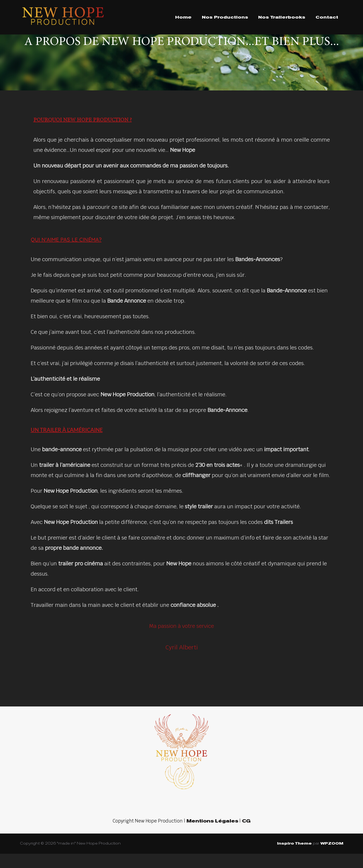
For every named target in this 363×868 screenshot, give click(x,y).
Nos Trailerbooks (282, 17)
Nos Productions (225, 17)
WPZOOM (332, 858)
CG (246, 836)
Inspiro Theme (294, 858)
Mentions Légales (212, 836)
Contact (327, 17)
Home (183, 17)
